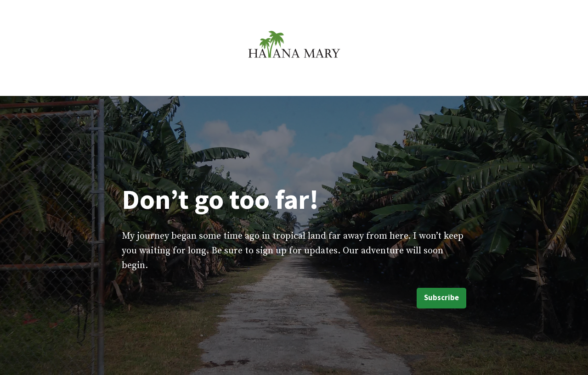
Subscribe (441, 298)
